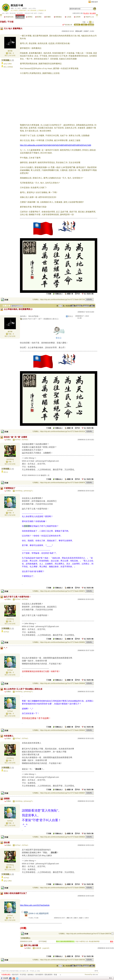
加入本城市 (14, 10)
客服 (55, 975)
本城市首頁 (9, 17)
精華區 (29, 17)
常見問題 (23, 975)
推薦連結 (58, 17)
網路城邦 (95, 2)
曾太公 (6, 472)
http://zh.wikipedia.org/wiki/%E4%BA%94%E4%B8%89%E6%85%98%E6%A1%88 (56, 145)
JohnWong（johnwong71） (24, 491)
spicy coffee (32, 8)
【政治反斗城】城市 (30, 13)
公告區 (68, 17)
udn (3, 13)
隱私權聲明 (48, 975)
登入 (111, 978)
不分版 (11, 22)
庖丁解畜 (18, 8)
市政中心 (89, 17)
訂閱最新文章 (42, 10)
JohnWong (10, 459)
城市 (7, 13)
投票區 (38, 17)
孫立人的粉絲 (8, 67)
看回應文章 (67, 25)
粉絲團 (6, 978)
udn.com (95, 974)
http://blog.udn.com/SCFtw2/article (35, 905)
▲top (96, 971)
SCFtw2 (10, 510)
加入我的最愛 (32, 10)
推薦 (92, 31)
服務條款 (31, 975)
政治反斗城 (17, 5)
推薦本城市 (23, 10)
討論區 (20, 17)
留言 (6, 56)
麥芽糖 (10, 51)
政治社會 (13, 13)
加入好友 (12, 56)
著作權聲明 (39, 975)
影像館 (47, 17)
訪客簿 (77, 17)
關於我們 (15, 975)
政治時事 (20, 13)
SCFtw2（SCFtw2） (22, 440)
